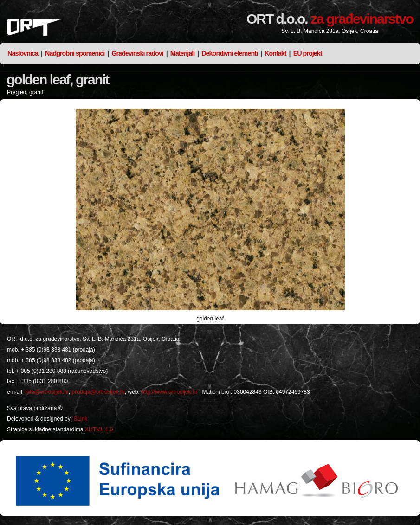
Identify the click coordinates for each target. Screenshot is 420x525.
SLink (80, 419)
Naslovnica (23, 53)
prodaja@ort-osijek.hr (98, 392)
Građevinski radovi (137, 53)
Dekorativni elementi (229, 53)
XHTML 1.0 (99, 429)
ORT (35, 27)
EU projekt (308, 53)
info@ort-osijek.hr (47, 392)
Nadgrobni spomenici (75, 53)
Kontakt (275, 53)
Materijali (182, 53)
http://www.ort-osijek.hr (169, 392)
